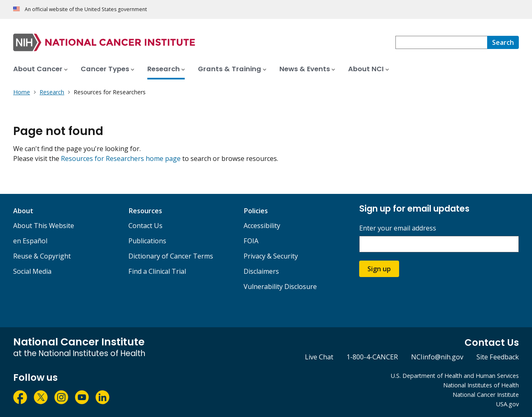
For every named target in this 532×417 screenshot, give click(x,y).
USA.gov (508, 404)
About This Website (44, 226)
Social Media (32, 271)
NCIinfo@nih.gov (437, 357)
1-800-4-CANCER (372, 357)
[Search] (503, 42)
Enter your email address (398, 228)
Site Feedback (498, 357)
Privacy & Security (271, 256)
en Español (30, 241)
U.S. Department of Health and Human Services (455, 376)
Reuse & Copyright (42, 256)
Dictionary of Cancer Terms (171, 256)
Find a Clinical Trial (157, 271)
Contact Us (145, 226)
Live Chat (319, 357)
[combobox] (441, 42)
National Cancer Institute (486, 395)
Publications (147, 241)
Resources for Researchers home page (121, 158)
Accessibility (262, 226)
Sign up (379, 269)
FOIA (251, 241)
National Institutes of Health (481, 385)
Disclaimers (261, 271)
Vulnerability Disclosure (280, 287)
